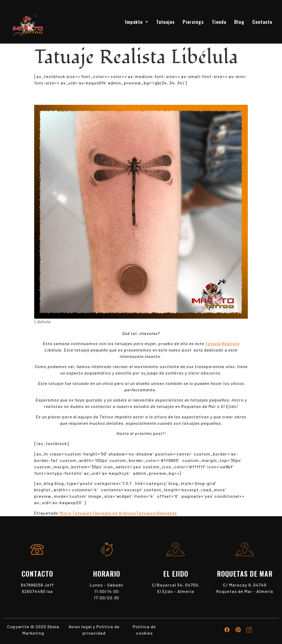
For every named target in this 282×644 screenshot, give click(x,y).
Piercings (193, 22)
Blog (239, 22)
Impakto (137, 22)
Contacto (262, 22)
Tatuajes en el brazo (114, 513)
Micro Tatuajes (76, 513)
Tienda (219, 22)
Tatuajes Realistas (156, 513)
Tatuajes (165, 22)
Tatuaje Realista (222, 343)
